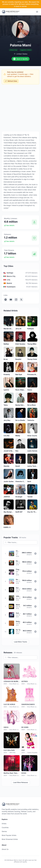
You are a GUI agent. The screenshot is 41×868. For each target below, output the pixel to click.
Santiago (10, 273)
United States (22, 54)
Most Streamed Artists (10, 839)
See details (9, 225)
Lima (8, 280)
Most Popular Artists (9, 835)
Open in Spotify (21, 59)
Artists (4, 824)
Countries (5, 827)
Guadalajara (11, 287)
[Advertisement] (20, 107)
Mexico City (11, 276)
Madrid (9, 283)
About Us (5, 849)
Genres (4, 831)
